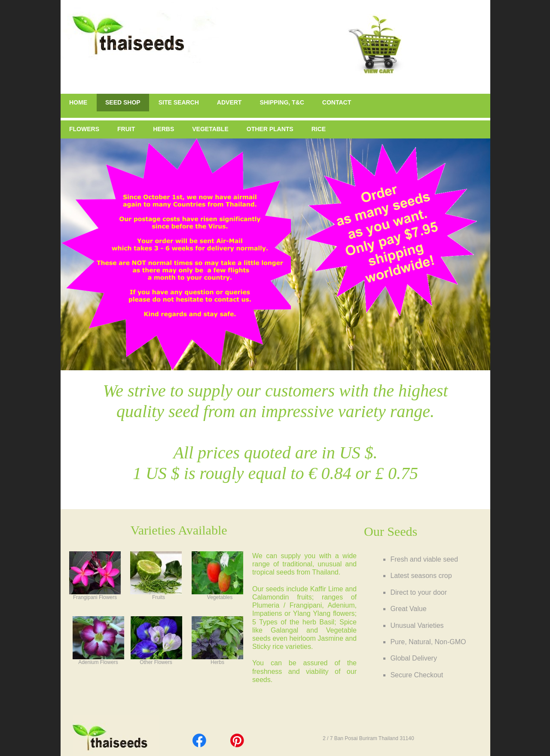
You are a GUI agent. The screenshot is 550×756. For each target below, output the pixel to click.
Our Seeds (391, 531)
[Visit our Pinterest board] (237, 741)
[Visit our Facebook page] (199, 741)
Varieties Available (179, 530)
